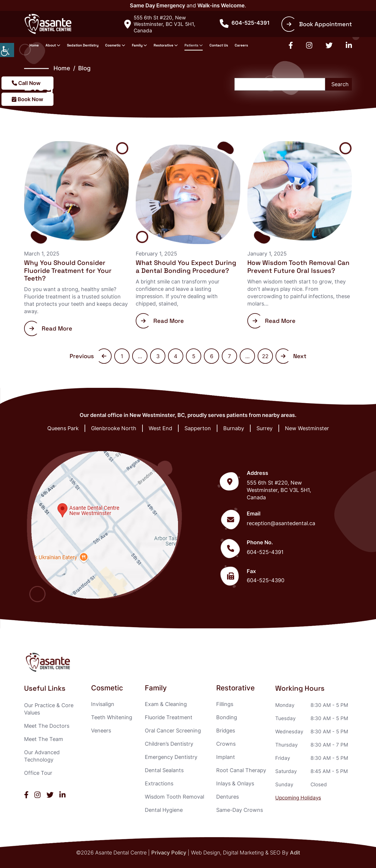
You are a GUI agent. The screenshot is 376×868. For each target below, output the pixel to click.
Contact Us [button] (219, 45)
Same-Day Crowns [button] (240, 810)
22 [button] (265, 356)
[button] (7, 50)
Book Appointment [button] (319, 24)
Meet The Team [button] (44, 739)
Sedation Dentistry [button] (83, 45)
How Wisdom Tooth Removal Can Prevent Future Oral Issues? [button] (298, 266)
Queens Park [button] (63, 428)
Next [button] (294, 356)
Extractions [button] (159, 783)
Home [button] (34, 45)
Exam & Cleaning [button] (166, 704)
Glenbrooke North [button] (114, 428)
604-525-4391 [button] (245, 23)
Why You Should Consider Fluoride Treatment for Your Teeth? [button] (68, 270)
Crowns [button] (226, 744)
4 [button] (176, 356)
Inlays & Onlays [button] (235, 783)
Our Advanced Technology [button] (42, 756)
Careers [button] (241, 45)
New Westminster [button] (307, 428)
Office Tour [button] (38, 773)
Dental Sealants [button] (164, 770)
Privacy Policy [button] (169, 853)
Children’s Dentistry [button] (169, 744)
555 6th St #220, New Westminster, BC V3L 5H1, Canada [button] (160, 24)
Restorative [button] (163, 45)
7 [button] (229, 356)
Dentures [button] (228, 797)
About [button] (51, 45)
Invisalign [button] (103, 704)
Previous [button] (88, 356)
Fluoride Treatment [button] (169, 717)
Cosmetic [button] (113, 45)
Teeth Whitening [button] (112, 717)
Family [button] (137, 45)
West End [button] (160, 428)
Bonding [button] (227, 717)
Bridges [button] (226, 731)
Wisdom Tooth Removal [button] (174, 797)
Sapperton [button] (198, 428)
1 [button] (122, 356)
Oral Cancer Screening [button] (173, 731)
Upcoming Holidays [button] (298, 798)
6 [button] (212, 356)
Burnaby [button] (234, 428)
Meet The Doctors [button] (47, 726)
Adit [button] (295, 853)
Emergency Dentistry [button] (171, 757)
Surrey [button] (265, 428)
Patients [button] (191, 45)
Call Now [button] (26, 83)
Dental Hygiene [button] (164, 810)
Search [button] (340, 84)
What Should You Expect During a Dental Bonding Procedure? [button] (186, 266)
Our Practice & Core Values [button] (49, 709)
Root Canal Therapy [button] (241, 770)
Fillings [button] (225, 704)
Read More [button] (51, 328)
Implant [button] (226, 757)
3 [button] (158, 356)
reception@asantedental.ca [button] (281, 523)
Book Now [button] (27, 99)
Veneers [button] (101, 731)
